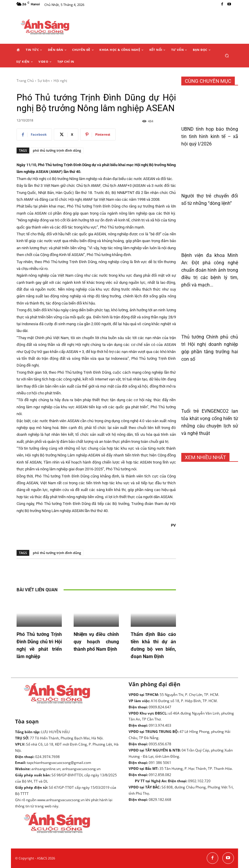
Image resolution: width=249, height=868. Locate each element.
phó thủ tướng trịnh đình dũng (57, 150)
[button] (227, 55)
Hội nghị (60, 81)
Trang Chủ (25, 81)
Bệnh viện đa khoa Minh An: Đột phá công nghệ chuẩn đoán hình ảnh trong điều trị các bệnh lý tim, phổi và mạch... (210, 270)
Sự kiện (44, 81)
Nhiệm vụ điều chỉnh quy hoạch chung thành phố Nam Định (96, 642)
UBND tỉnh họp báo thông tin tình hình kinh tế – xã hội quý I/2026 (210, 136)
